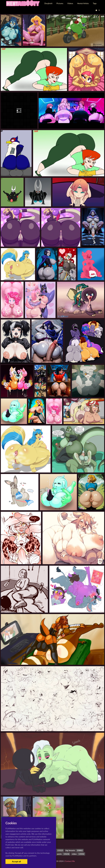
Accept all (16, 861)
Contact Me (70, 861)
